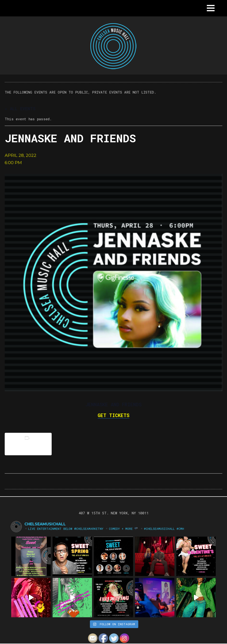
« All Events (20, 109)
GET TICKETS (113, 415)
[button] (211, 8)
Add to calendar (28, 444)
